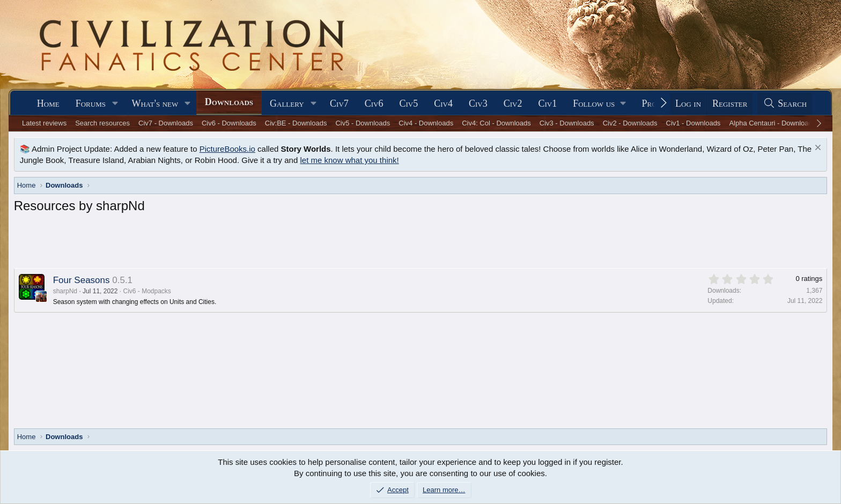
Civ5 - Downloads (363, 123)
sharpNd (65, 291)
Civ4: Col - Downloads (496, 123)
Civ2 (513, 103)
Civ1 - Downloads (694, 123)
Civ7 (339, 103)
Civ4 (443, 103)
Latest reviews (44, 123)
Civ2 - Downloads (630, 123)
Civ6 (374, 103)
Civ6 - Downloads (229, 123)
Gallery (287, 103)
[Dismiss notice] (817, 149)
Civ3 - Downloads (567, 123)
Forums (91, 103)
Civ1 (547, 103)
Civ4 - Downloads (426, 123)
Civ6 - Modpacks (147, 291)
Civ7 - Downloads (166, 123)
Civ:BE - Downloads (296, 123)
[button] (115, 104)
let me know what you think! (349, 160)
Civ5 (409, 103)
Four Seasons (82, 280)
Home (48, 103)
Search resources (102, 123)
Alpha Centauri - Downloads (772, 123)
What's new (155, 103)
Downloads (229, 102)
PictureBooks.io (227, 149)
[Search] (785, 104)
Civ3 (478, 103)
